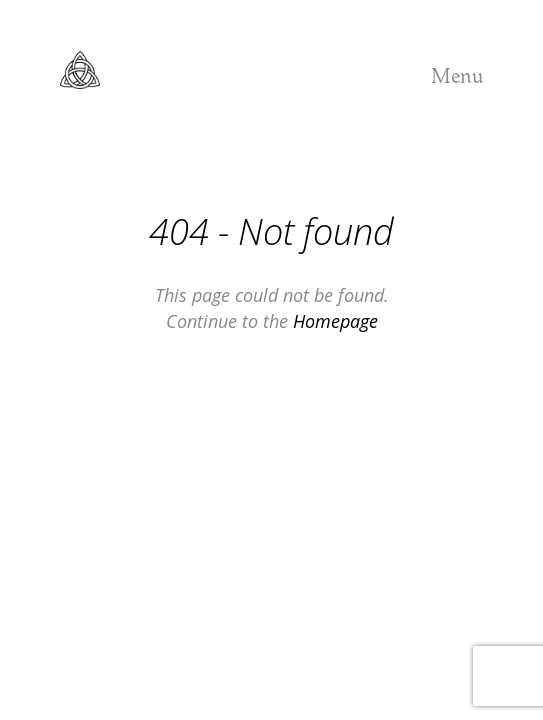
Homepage (335, 321)
